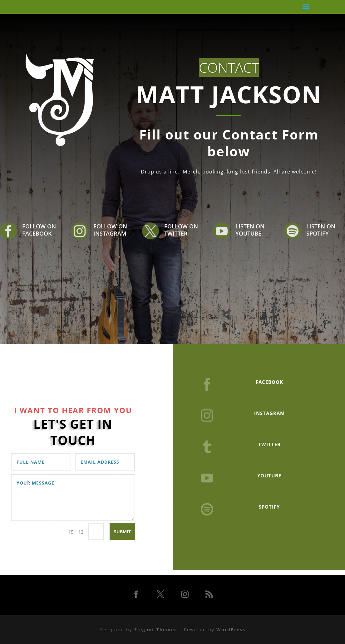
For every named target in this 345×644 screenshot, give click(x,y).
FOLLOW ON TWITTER (181, 230)
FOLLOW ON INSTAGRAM (110, 230)
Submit (122, 532)
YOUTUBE (269, 476)
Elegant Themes (156, 629)
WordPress (231, 629)
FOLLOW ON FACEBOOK (39, 230)
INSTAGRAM (269, 413)
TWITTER (269, 444)
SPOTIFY (269, 507)
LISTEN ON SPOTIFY (321, 230)
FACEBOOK (269, 382)
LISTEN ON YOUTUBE (250, 230)
